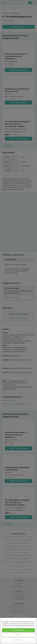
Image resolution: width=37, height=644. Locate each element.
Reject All (18, 635)
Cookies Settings (18, 640)
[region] (18, 631)
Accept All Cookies (18, 630)
